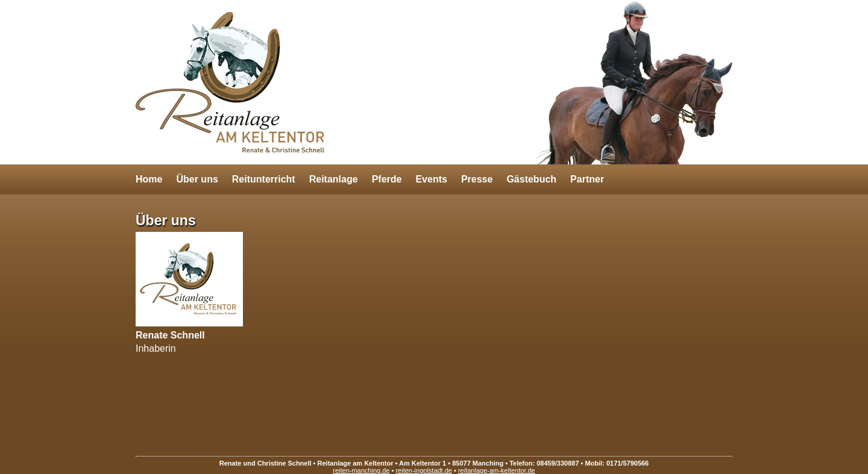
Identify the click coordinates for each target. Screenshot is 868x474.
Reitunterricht (264, 179)
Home (149, 179)
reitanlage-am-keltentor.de (497, 470)
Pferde (387, 179)
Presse (477, 179)
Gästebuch (531, 179)
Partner (587, 179)
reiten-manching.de (361, 470)
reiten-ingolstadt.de (424, 470)
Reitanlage (334, 179)
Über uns (197, 179)
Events (431, 179)
